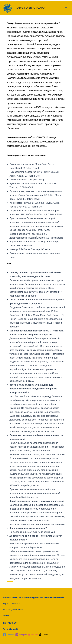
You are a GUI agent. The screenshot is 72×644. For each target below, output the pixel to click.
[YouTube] (33, 635)
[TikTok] (43, 635)
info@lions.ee (10, 623)
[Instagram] (21, 635)
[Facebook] (9, 635)
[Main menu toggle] (66, 8)
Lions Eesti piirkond (30, 8)
